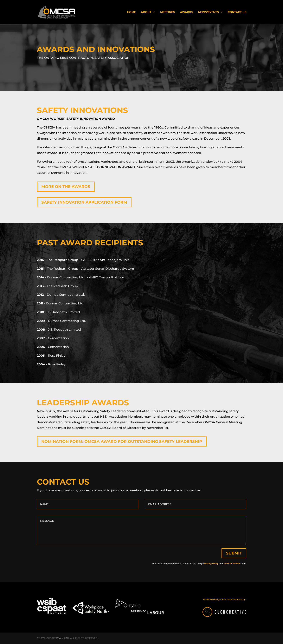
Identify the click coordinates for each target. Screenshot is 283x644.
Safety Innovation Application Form (84, 202)
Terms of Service (232, 564)
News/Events (208, 12)
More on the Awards (66, 187)
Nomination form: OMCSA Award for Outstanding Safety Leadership (122, 442)
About (146, 12)
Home (131, 12)
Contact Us (237, 12)
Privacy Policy (211, 564)
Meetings (168, 12)
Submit (234, 553)
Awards (187, 12)
